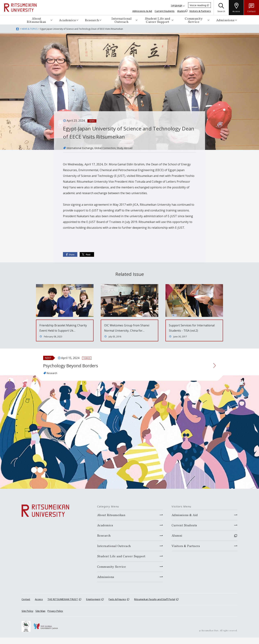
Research (92, 20)
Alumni (181, 11)
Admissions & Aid (142, 11)
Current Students (165, 11)
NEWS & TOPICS (29, 29)
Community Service (194, 20)
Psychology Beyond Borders (76, 371)
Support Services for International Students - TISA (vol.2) (191, 330)
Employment (93, 606)
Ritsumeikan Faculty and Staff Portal (155, 606)
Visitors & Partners (200, 11)
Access (39, 606)
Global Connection (112, 148)
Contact (26, 606)
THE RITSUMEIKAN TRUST (63, 606)
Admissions (225, 20)
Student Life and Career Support (158, 20)
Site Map (40, 617)
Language (177, 5)
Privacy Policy (55, 617)
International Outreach (121, 20)
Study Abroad (134, 148)
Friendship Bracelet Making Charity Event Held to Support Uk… (63, 330)
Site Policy (27, 617)
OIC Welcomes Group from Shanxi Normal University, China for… (129, 330)
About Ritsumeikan (37, 20)
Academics (67, 20)
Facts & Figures (117, 606)
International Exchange (82, 148)
